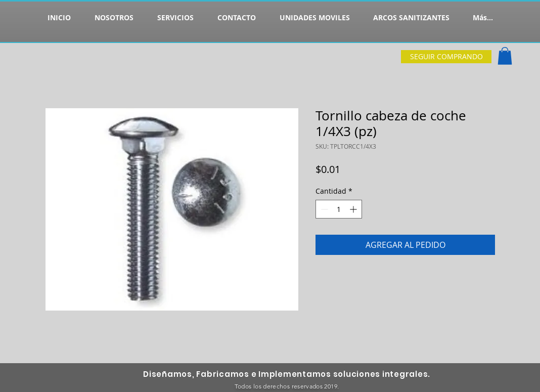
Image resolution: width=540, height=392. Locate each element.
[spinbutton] (339, 209)
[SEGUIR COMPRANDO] (446, 57)
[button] (505, 56)
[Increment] (354, 209)
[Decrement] (323, 209)
